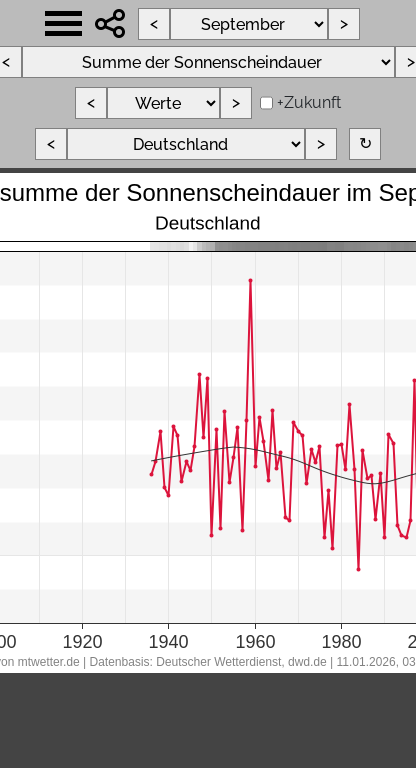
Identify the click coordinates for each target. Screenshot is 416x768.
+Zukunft (309, 102)
